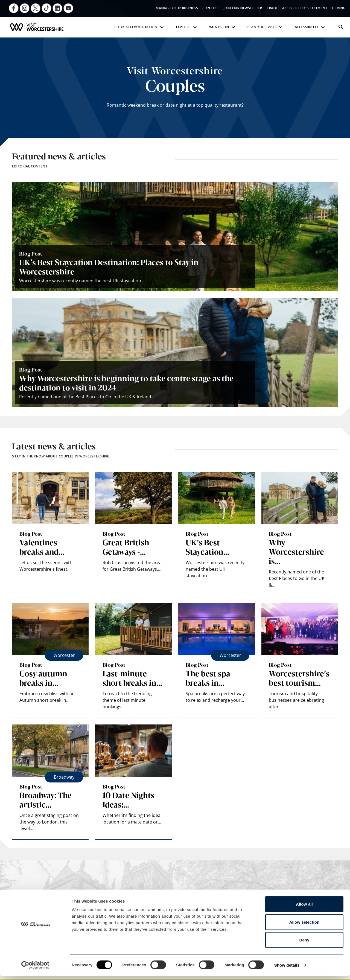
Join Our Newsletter (243, 8)
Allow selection (304, 926)
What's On (223, 27)
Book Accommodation (140, 27)
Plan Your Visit (266, 27)
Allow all (304, 908)
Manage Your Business (177, 8)
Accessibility (310, 27)
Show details (287, 969)
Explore (187, 27)
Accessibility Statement (305, 8)
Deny (304, 944)
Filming (339, 8)
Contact (211, 8)
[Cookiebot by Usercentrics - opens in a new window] (35, 969)
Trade (272, 8)
